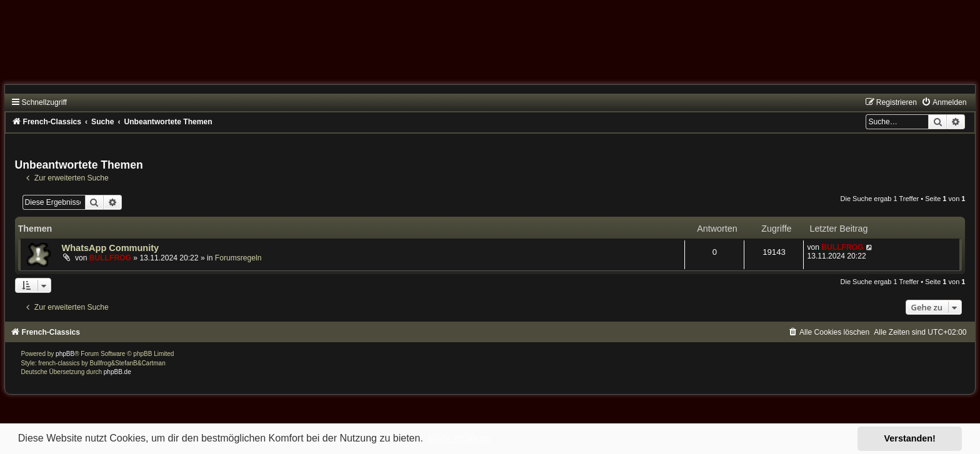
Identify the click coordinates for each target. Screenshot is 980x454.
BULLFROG (110, 258)
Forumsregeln (238, 258)
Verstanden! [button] (910, 438)
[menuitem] (944, 102)
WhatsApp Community (111, 248)
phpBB (65, 354)
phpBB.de (117, 372)
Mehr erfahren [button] (459, 438)
